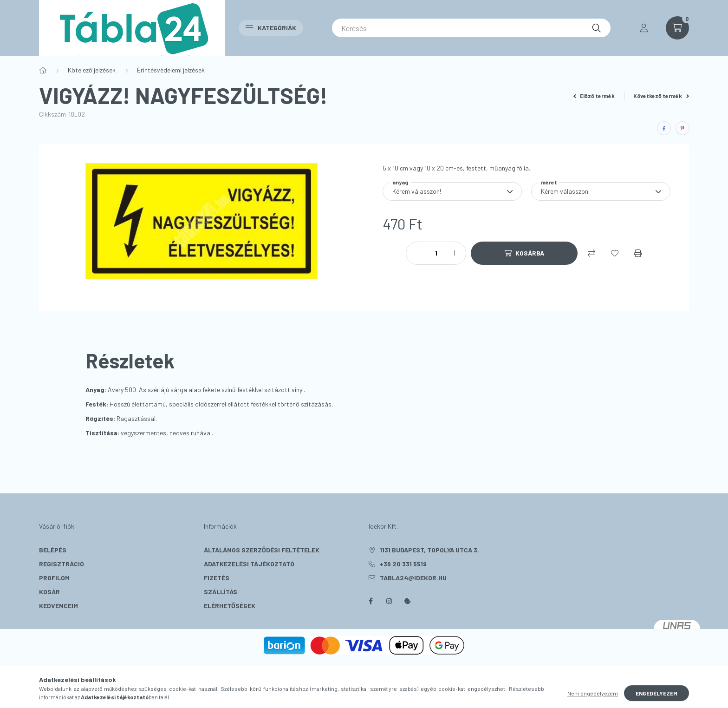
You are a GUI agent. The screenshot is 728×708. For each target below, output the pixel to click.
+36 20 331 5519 (403, 564)
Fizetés (217, 578)
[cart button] (677, 28)
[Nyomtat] (638, 253)
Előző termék (594, 96)
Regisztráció (62, 564)
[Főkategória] (43, 70)
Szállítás (221, 592)
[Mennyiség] (436, 253)
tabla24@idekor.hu (413, 578)
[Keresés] (471, 28)
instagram (389, 601)
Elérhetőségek (230, 606)
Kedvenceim (58, 606)
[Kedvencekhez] (615, 253)
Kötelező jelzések (92, 70)
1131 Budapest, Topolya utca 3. (429, 550)
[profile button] (644, 28)
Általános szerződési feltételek (262, 550)
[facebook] (664, 128)
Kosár (49, 592)
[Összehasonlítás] (591, 253)
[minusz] (418, 253)
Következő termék (661, 96)
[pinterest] (682, 128)
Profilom (54, 578)
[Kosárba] (524, 253)
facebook (370, 601)
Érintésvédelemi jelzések (171, 70)
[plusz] (454, 253)
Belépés (53, 550)
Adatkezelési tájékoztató (249, 564)
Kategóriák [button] (271, 28)
